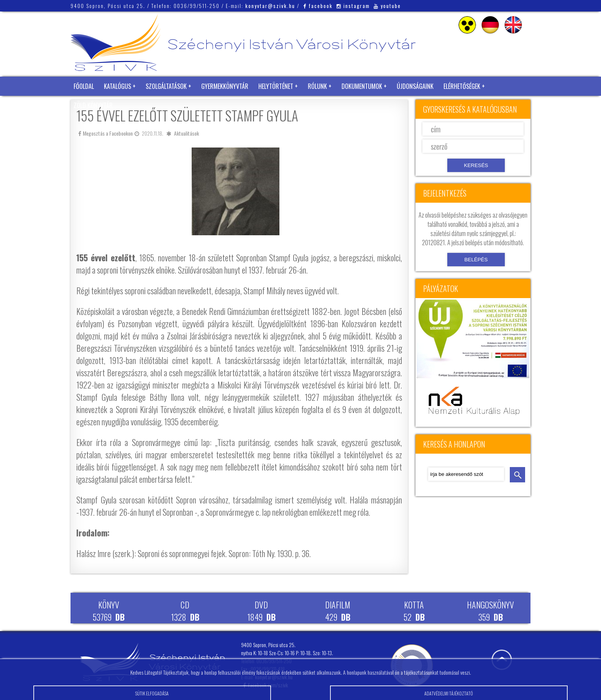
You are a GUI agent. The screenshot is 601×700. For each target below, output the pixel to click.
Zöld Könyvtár (93, 105)
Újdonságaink (415, 86)
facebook (318, 6)
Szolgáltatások (166, 86)
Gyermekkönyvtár (225, 86)
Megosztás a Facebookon (105, 133)
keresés (517, 475)
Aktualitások (186, 133)
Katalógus (117, 86)
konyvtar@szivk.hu (270, 6)
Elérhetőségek (462, 86)
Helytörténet (276, 86)
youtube (387, 6)
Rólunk (317, 86)
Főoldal (84, 86)
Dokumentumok (362, 86)
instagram (353, 6)
